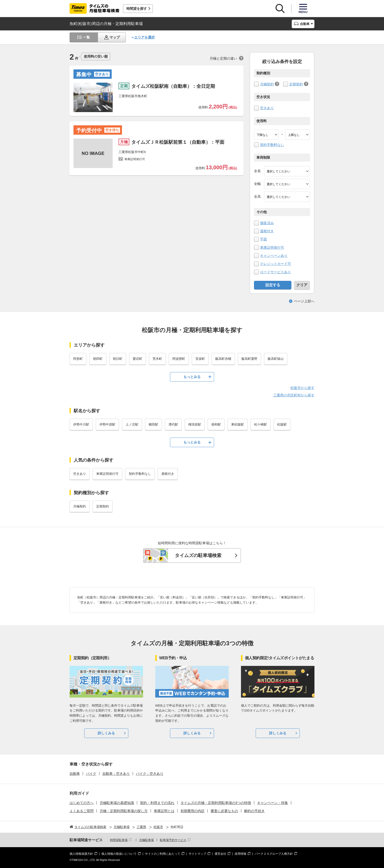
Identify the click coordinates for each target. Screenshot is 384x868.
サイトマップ (197, 854)
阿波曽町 (179, 359)
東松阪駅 (238, 424)
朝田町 (98, 359)
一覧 (86, 37)
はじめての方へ (82, 803)
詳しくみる (106, 733)
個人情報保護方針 (81, 854)
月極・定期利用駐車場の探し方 (124, 811)
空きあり (267, 108)
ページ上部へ (304, 301)
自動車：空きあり (116, 774)
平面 (264, 239)
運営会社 (220, 854)
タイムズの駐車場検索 (198, 555)
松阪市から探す (302, 388)
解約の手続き (254, 811)
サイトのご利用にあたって (163, 854)
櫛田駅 (153, 424)
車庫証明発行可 (272, 247)
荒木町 (157, 359)
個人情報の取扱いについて (119, 854)
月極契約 (267, 84)
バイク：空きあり (150, 774)
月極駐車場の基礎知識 (117, 803)
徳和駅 (216, 424)
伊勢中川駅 (81, 424)
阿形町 (78, 359)
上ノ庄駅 (132, 424)
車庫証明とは (164, 811)
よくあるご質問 (82, 811)
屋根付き (267, 231)
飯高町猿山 (276, 359)
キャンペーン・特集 (273, 803)
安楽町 (200, 359)
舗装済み (267, 223)
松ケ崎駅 (261, 424)
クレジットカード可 (276, 264)
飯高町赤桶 (223, 359)
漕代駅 (173, 424)
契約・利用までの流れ (157, 803)
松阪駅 (282, 424)
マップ (115, 37)
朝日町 (118, 359)
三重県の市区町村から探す (294, 395)
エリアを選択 (144, 37)
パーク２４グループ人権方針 (274, 854)
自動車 (75, 774)
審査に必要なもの (224, 811)
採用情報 (240, 854)
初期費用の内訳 (192, 811)
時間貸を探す (137, 9)
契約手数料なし (272, 145)
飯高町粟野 (249, 359)
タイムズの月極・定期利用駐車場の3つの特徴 (216, 803)
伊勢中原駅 (107, 424)
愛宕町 (138, 359)
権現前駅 (195, 424)
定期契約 (296, 84)
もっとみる (192, 377)
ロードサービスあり (276, 272)
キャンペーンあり (274, 256)
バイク (91, 774)
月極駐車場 (146, 840)
